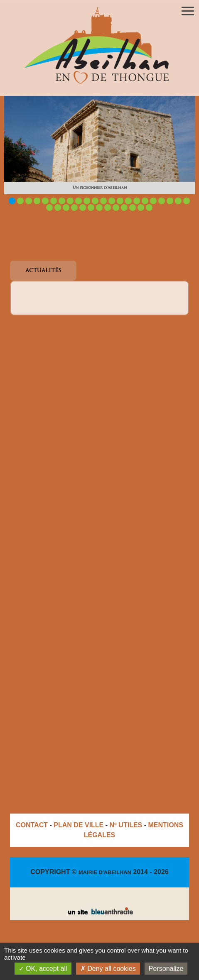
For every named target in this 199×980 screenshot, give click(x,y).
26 (74, 208)
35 (149, 208)
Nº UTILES (126, 825)
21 (178, 201)
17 (145, 201)
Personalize (166, 969)
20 (170, 201)
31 (116, 208)
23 (49, 208)
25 (66, 208)
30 (108, 208)
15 (128, 201)
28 (91, 208)
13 (112, 201)
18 (153, 201)
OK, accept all (43, 969)
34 (141, 208)
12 (103, 201)
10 (87, 201)
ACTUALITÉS (43, 271)
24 (58, 208)
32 (124, 208)
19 (162, 201)
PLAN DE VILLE (79, 825)
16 (137, 201)
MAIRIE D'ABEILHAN (105, 872)
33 (133, 208)
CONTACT (32, 825)
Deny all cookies (108, 969)
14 (120, 201)
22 (187, 201)
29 (99, 208)
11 (95, 201)
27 (83, 208)
